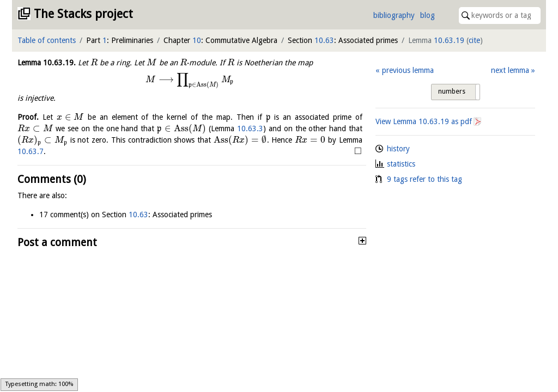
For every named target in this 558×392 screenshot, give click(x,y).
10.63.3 (250, 128)
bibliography (394, 15)
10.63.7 (31, 151)
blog (427, 15)
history (398, 149)
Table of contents (47, 40)
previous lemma (408, 70)
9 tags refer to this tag (424, 179)
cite (474, 40)
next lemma (510, 70)
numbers (452, 91)
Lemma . (47, 63)
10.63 (324, 40)
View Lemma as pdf (424, 121)
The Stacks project (83, 14)
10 (197, 40)
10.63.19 (449, 40)
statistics (401, 164)
